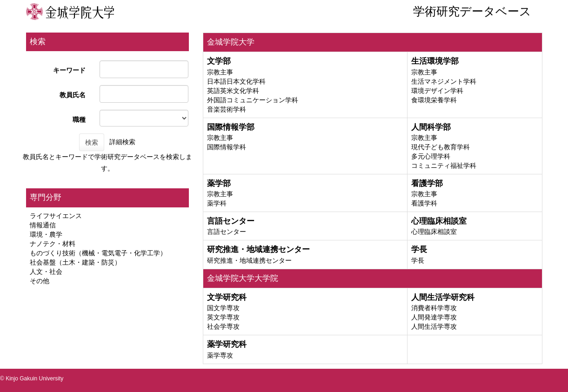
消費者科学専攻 (434, 308)
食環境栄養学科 (434, 100)
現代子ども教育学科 (441, 147)
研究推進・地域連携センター (249, 260)
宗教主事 (220, 72)
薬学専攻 (220, 355)
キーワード (69, 70)
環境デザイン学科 (437, 91)
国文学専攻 (223, 308)
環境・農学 (46, 234)
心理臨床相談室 (434, 232)
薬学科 (217, 203)
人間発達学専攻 (434, 317)
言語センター (227, 232)
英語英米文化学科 (233, 91)
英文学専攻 (223, 317)
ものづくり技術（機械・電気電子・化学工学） (98, 253)
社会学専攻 (223, 326)
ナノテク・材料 (53, 244)
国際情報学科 (227, 147)
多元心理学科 (431, 156)
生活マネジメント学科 (444, 81)
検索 (92, 142)
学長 (418, 260)
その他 (40, 281)
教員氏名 (73, 95)
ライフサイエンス (56, 216)
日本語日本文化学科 (236, 81)
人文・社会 (46, 272)
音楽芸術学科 (227, 109)
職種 (79, 120)
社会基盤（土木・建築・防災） (75, 262)
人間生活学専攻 (434, 326)
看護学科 (424, 203)
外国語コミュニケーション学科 (253, 100)
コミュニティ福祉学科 (444, 166)
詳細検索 (122, 142)
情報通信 (43, 225)
